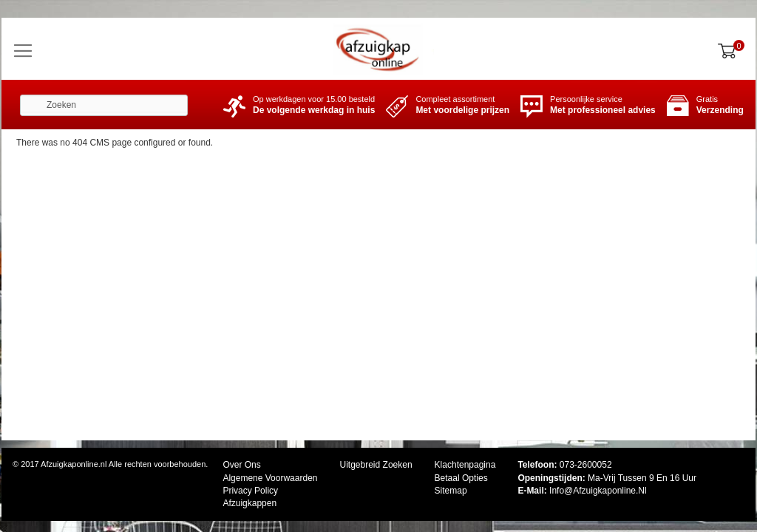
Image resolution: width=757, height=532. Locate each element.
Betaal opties (461, 478)
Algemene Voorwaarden (270, 478)
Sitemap (451, 491)
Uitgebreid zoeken (376, 465)
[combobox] (104, 105)
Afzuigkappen (249, 503)
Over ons (241, 465)
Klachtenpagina (465, 465)
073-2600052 (586, 465)
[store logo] (378, 49)
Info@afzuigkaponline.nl (598, 491)
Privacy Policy (250, 491)
